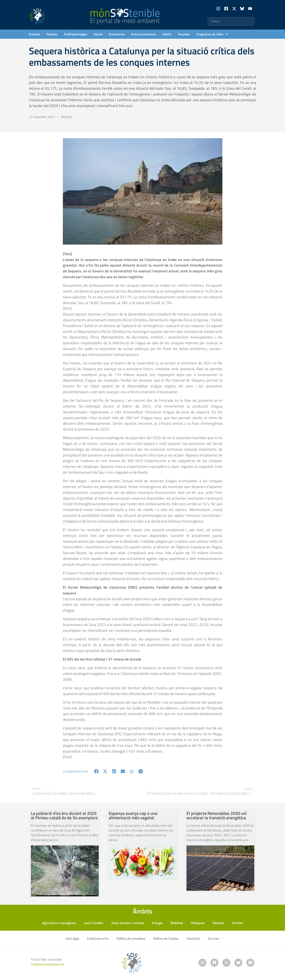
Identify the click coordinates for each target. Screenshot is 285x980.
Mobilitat (177, 923)
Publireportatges (76, 34)
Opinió (98, 34)
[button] (96, 771)
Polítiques (198, 923)
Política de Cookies (166, 938)
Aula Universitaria (144, 34)
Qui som (214, 938)
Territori (237, 923)
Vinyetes (184, 34)
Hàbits (167, 34)
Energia (157, 923)
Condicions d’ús (98, 938)
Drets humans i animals (128, 923)
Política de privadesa (131, 938)
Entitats (35, 34)
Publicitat (193, 938)
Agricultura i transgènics (59, 923)
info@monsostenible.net (48, 964)
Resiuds (218, 923)
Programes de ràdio (212, 34)
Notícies (52, 34)
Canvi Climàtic (94, 923)
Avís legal (72, 938)
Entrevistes (117, 34)
